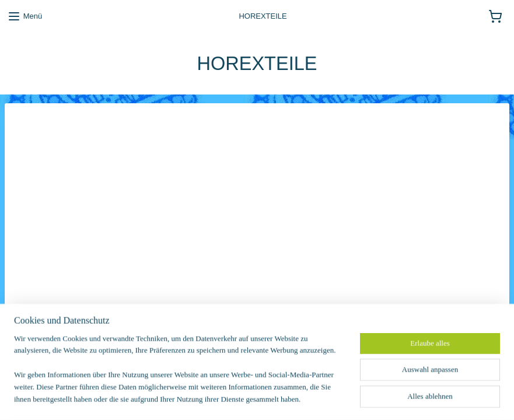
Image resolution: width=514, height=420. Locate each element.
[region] (180, 377)
